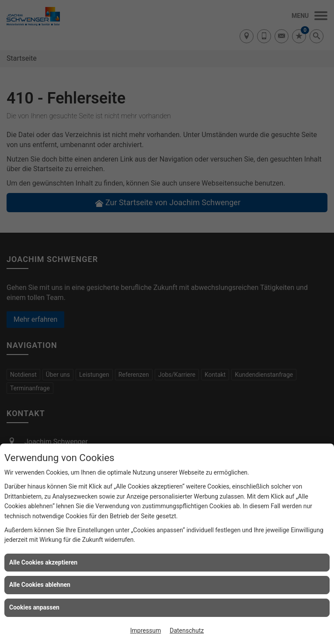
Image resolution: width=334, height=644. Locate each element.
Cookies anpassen (34, 607)
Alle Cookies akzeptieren (43, 562)
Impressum (146, 630)
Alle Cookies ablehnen (40, 585)
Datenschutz (187, 630)
